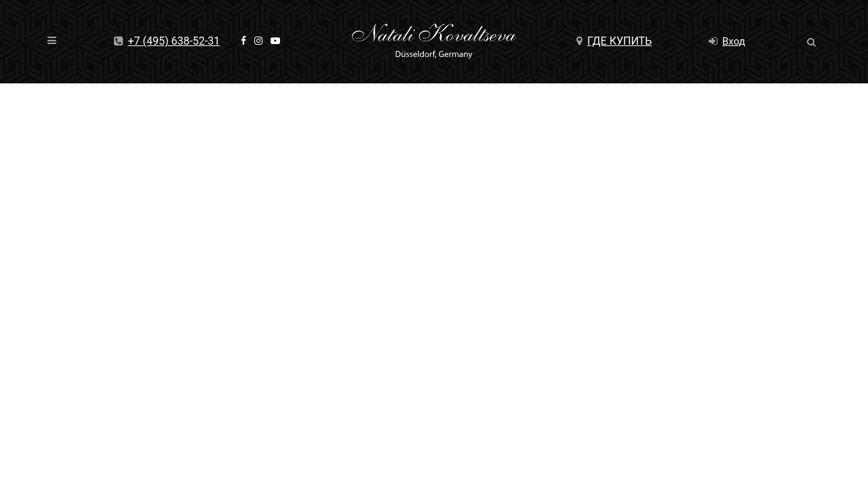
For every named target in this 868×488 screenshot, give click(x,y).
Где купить (614, 41)
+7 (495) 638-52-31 (167, 41)
